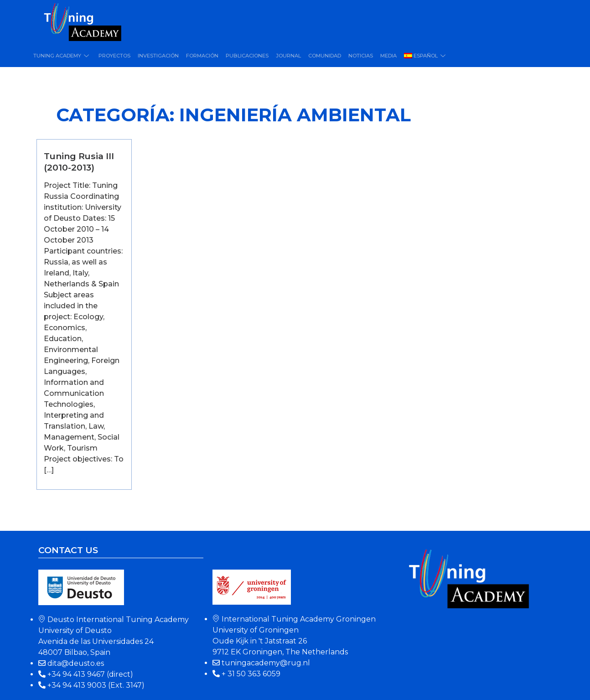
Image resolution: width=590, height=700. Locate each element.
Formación (202, 56)
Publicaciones (247, 56)
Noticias (361, 56)
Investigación (158, 56)
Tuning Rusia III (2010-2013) (79, 162)
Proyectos (114, 56)
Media (388, 56)
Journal (288, 56)
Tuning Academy (62, 56)
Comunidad (325, 56)
